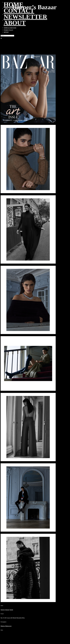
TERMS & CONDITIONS (10, 28)
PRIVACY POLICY (8, 30)
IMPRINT (6, 32)
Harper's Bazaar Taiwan (7, 610)
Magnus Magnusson (6, 626)
